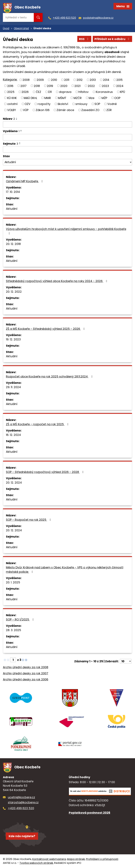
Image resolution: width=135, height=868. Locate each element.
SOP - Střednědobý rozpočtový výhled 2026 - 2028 (45, 472)
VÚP (26, 110)
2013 (93, 80)
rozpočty (44, 104)
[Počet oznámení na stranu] (126, 661)
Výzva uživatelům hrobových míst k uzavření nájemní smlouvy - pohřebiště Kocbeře (66, 231)
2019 (50, 86)
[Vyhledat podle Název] (67, 125)
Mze (92, 98)
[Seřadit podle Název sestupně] (17, 119)
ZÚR (109, 110)
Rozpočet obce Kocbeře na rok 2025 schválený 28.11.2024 (50, 376)
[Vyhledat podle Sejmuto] (67, 149)
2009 (40, 80)
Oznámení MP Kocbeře (25, 181)
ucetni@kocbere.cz (21, 797)
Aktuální (12, 209)
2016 (10, 86)
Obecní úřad (21, 28)
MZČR (78, 98)
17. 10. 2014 (13, 192)
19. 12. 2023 (13, 339)
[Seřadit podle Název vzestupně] (17, 118)
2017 (23, 86)
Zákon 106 (43, 110)
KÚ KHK (12, 98)
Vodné (112, 104)
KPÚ (122, 92)
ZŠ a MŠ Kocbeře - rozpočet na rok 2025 (38, 424)
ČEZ (38, 92)
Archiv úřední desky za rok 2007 (26, 673)
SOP (97, 104)
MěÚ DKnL (30, 98)
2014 (106, 80)
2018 (37, 86)
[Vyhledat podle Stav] (67, 162)
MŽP (104, 98)
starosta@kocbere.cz (23, 802)
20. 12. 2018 (13, 244)
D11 (50, 92)
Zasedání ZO (90, 110)
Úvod (6, 28)
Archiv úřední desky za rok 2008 (26, 667)
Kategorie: (10, 79)
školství (63, 104)
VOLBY (12, 110)
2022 (91, 86)
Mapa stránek (76, 859)
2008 (26, 80)
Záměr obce (65, 110)
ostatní (12, 104)
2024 (120, 86)
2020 (64, 86)
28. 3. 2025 (14, 630)
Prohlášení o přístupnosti (102, 859)
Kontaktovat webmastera (49, 859)
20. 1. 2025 (13, 582)
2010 (54, 80)
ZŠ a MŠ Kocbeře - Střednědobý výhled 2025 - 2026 (46, 329)
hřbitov (83, 92)
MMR (48, 98)
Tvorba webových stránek (36, 863)
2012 (80, 80)
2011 (67, 80)
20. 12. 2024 (14, 483)
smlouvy (81, 104)
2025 (11, 92)
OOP (117, 98)
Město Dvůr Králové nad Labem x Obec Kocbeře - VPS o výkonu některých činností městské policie (65, 570)
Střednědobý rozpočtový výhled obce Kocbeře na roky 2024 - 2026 (57, 281)
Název (9, 119)
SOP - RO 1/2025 (20, 619)
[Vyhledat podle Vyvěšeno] (67, 137)
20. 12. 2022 (14, 292)
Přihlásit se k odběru (113, 39)
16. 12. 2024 (13, 435)
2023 (105, 86)
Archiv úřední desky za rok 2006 (26, 679)
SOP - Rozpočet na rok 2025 (29, 520)
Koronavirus (104, 92)
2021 (77, 86)
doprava (65, 92)
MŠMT (62, 98)
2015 (119, 80)
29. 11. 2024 (13, 387)
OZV (27, 104)
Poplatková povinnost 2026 (90, 813)
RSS (84, 39)
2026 (25, 92)
